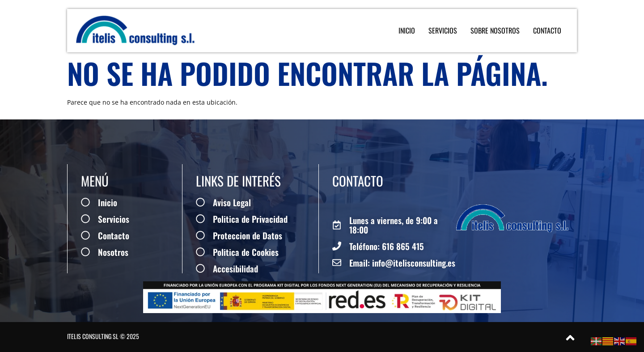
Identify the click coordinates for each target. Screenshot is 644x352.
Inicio (407, 30)
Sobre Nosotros (495, 30)
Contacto (547, 30)
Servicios (443, 30)
